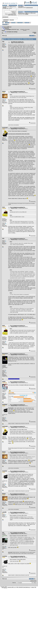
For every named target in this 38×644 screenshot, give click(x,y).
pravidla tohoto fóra (29, 8)
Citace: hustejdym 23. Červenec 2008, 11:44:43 (18, 430)
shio (3, 42)
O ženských (8, 29)
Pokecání (7, 28)
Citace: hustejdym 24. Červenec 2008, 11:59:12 (18, 515)
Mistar (3, 31)
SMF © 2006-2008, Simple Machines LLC (23, 587)
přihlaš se (11, 7)
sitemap (33, 587)
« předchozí (34, 32)
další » (35, 33)
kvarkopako (5, 128)
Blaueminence (6, 354)
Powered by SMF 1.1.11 (12, 587)
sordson (27, 14)
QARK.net (5, 588)
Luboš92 (4, 512)
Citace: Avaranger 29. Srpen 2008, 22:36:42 (18, 559)
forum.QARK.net (7, 27)
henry (4, 207)
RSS (35, 587)
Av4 (18, 29)
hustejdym (5, 404)
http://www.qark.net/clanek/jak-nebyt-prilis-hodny (19, 134)
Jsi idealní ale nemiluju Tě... (18, 42)
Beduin (4, 91)
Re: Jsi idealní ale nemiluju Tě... (18, 92)
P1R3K (4, 382)
